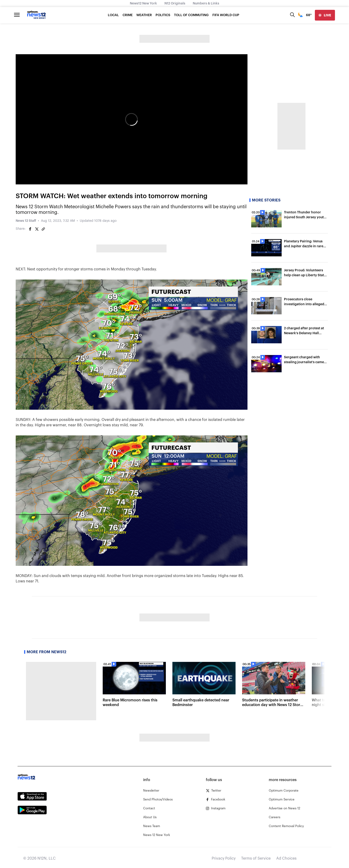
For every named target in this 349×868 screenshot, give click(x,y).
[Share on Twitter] (37, 229)
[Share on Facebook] (30, 229)
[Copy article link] (43, 229)
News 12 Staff (26, 221)
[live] (325, 15)
